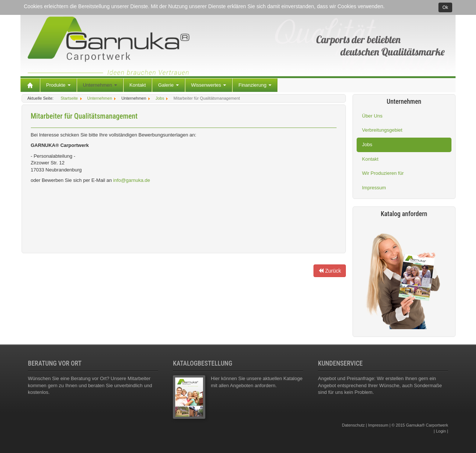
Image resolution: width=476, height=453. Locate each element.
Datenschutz (353, 425)
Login (441, 431)
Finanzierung (255, 85)
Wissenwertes (209, 85)
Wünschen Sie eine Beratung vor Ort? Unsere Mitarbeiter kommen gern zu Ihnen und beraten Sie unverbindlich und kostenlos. (90, 385)
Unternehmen (100, 85)
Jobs (367, 144)
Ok (445, 7)
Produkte (58, 85)
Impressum (374, 188)
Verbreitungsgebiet (382, 130)
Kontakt (138, 85)
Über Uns (372, 116)
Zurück (330, 271)
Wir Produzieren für (383, 173)
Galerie (168, 85)
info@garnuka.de (131, 180)
